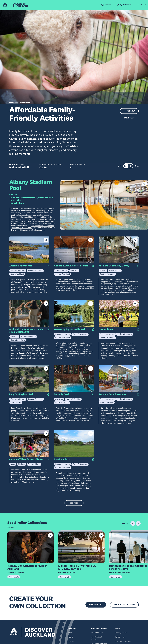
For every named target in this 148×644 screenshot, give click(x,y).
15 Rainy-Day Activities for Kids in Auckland (27, 567)
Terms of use (120, 637)
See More (74, 503)
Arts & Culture (61, 271)
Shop (13, 464)
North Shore (18, 203)
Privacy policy (121, 633)
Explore (71, 641)
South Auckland (17, 274)
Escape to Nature (18, 271)
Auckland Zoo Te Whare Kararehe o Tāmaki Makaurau (26, 331)
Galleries (74, 271)
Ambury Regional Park (21, 266)
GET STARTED (96, 605)
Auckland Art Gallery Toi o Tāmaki (72, 266)
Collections (14, 102)
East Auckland (34, 464)
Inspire (70, 637)
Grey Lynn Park (62, 459)
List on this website (123, 641)
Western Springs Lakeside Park (70, 329)
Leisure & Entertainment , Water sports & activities (32, 199)
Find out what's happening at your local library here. (118, 293)
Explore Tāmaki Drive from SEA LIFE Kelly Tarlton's (77, 567)
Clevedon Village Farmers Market (26, 459)
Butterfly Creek (62, 394)
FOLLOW (129, 111)
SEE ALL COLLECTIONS (124, 605)
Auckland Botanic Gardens (112, 394)
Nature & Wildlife (28, 336)
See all (125, 523)
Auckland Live (97, 633)
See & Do (14, 194)
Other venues (115, 271)
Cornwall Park (106, 329)
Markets (22, 464)
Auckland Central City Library (114, 266)
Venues (103, 271)
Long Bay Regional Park (21, 394)
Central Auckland (63, 274)
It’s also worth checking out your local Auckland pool (33, 227)
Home (70, 633)
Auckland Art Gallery (97, 638)
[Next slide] (138, 523)
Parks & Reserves (35, 271)
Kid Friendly (25, 102)
